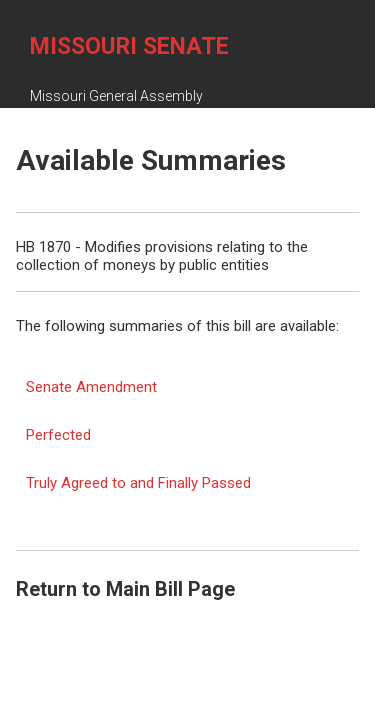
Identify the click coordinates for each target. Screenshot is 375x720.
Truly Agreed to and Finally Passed (138, 483)
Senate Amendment (91, 387)
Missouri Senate (129, 46)
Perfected (58, 435)
